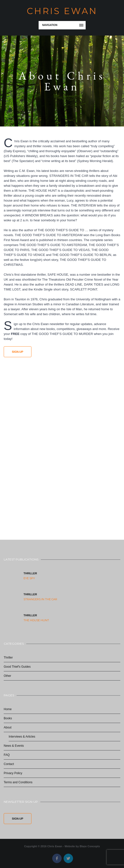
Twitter (68, 858)
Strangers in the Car (40, 599)
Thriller (30, 573)
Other (7, 676)
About (8, 727)
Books (8, 718)
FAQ (7, 755)
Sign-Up (18, 352)
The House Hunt (36, 620)
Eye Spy (29, 578)
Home (8, 709)
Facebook (57, 858)
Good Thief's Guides (17, 667)
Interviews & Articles (22, 737)
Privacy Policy (13, 773)
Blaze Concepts (90, 846)
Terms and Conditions (18, 782)
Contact (9, 764)
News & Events (14, 746)
